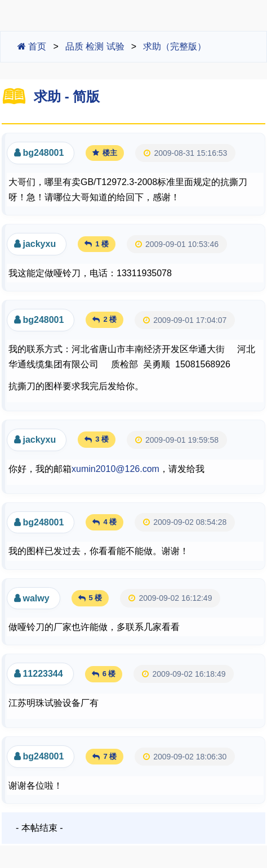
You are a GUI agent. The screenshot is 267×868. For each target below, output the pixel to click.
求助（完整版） (175, 46)
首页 (32, 46)
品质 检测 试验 (95, 46)
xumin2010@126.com (115, 469)
